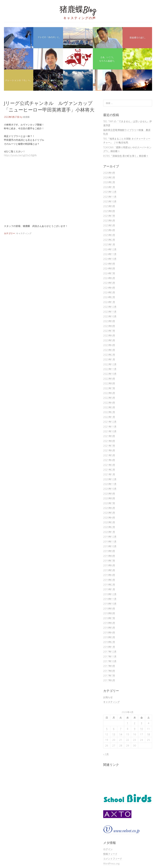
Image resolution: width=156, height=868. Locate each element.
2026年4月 (109, 173)
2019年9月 (109, 551)
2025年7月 (109, 216)
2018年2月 (109, 642)
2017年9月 (109, 666)
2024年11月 (110, 254)
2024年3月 (109, 292)
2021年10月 (110, 431)
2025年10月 (110, 201)
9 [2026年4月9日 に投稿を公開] (135, 729)
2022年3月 (109, 407)
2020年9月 (109, 494)
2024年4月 (109, 288)
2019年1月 (109, 589)
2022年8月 (109, 383)
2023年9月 (109, 321)
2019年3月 (109, 580)
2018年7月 (109, 618)
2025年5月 (109, 225)
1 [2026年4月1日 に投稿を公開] (128, 723)
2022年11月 (110, 369)
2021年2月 (109, 470)
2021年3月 (109, 465)
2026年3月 (109, 177)
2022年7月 (109, 388)
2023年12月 (110, 307)
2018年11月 (110, 599)
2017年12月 (110, 652)
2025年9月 (109, 206)
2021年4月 (109, 460)
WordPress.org (111, 863)
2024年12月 (110, 249)
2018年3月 (109, 637)
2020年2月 (109, 527)
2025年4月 (109, 230)
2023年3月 (109, 350)
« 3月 (106, 754)
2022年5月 (109, 398)
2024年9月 (109, 264)
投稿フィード (110, 854)
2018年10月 (110, 604)
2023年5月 (109, 340)
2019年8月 (109, 556)
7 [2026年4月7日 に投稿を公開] (121, 729)
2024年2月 (109, 297)
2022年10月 (110, 374)
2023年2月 (109, 355)
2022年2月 (109, 412)
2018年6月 (109, 623)
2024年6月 (109, 278)
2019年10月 (110, 546)
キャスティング (24, 233)
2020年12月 (110, 479)
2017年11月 (110, 656)
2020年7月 (109, 503)
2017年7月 (109, 675)
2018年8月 (109, 613)
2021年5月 (109, 455)
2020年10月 (110, 489)
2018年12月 (110, 594)
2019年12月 (110, 537)
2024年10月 (110, 259)
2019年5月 (109, 570)
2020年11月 (110, 484)
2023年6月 (109, 335)
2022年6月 (109, 393)
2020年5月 (109, 513)
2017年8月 (109, 671)
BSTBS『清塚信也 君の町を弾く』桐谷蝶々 (126, 156)
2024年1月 (109, 302)
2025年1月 (109, 244)
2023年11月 (110, 312)
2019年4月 (109, 575)
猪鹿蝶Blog (78, 10)
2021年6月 (109, 450)
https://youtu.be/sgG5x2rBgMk (20, 155)
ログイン (108, 849)
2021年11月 (110, 427)
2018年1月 (109, 647)
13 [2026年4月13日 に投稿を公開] (114, 734)
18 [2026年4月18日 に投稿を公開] (148, 734)
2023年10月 (110, 316)
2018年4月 (109, 632)
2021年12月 (110, 422)
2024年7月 (109, 273)
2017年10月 (110, 661)
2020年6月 (109, 508)
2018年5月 (109, 628)
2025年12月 (110, 192)
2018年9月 (109, 608)
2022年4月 (109, 403)
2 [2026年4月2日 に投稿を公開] (135, 723)
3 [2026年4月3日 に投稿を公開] (142, 723)
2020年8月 (109, 498)
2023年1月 (109, 359)
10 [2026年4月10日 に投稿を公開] (142, 729)
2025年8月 (109, 211)
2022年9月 (109, 379)
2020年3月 (109, 522)
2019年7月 (109, 561)
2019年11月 (110, 541)
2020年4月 (109, 517)
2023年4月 (109, 345)
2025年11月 (110, 197)
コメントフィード (113, 859)
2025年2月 (109, 240)
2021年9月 (109, 436)
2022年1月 (109, 417)
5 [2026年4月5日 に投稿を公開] (107, 729)
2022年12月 (110, 364)
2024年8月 (109, 268)
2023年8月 (109, 326)
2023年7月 (109, 331)
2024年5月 (109, 283)
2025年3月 (109, 235)
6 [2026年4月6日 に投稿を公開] (114, 729)
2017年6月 (109, 680)
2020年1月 (109, 532)
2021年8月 (109, 441)
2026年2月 (109, 182)
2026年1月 (109, 187)
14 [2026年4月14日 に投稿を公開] (121, 734)
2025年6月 (109, 220)
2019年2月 (109, 585)
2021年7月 (109, 446)
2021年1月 (109, 474)
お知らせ (108, 697)
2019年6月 (109, 565)
